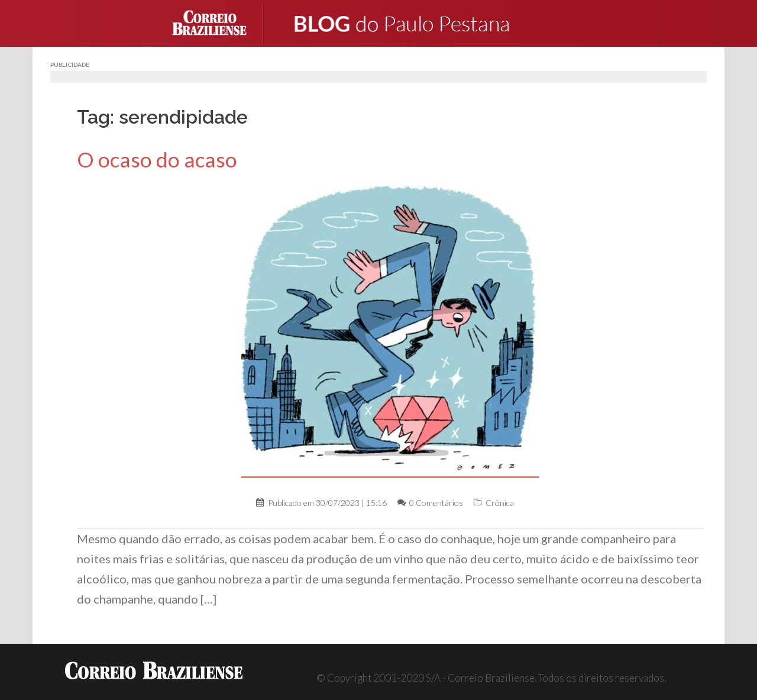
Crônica (500, 503)
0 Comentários (436, 503)
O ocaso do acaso (157, 159)
